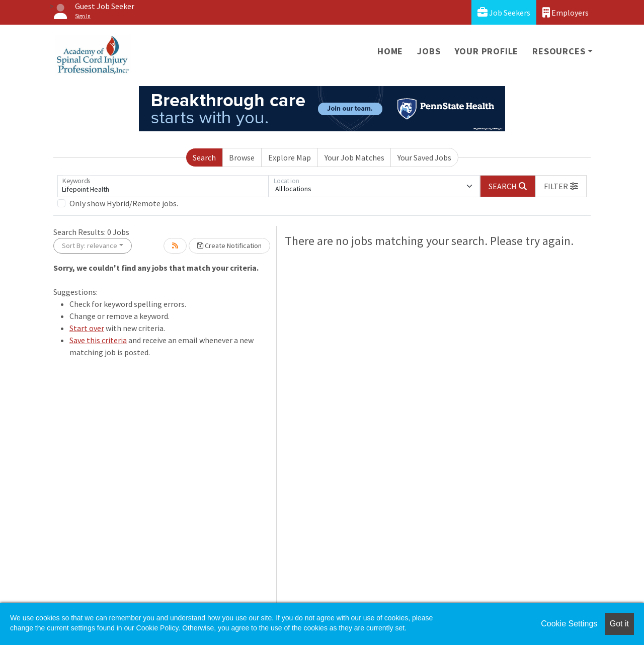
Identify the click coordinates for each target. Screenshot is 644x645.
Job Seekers (504, 12)
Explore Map (290, 157)
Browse (242, 157)
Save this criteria (98, 340)
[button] (561, 186)
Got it (619, 624)
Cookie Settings (569, 624)
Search (204, 157)
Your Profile (487, 51)
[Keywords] (163, 186)
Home (390, 51)
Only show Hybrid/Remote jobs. (124, 203)
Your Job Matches (354, 157)
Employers (566, 12)
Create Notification (229, 246)
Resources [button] (559, 51)
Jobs (429, 51)
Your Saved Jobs (424, 157)
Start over (87, 328)
